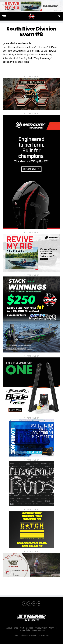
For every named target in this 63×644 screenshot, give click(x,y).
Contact (29, 628)
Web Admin (25, 630)
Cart (22, 628)
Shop (16, 628)
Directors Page (38, 630)
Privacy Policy (41, 628)
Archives (53, 628)
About (9, 628)
